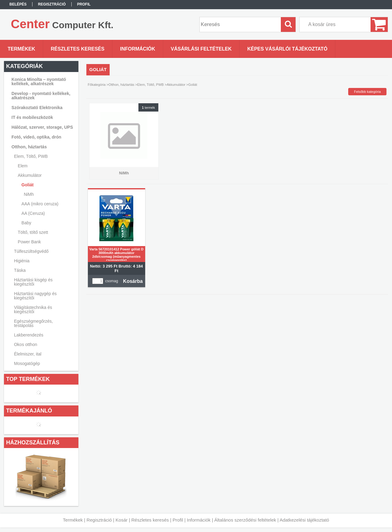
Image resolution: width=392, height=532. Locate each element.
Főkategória (97, 85)
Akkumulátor (176, 85)
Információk (199, 520)
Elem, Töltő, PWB (151, 85)
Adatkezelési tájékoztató (304, 520)
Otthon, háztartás (121, 85)
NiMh (29, 194)
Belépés (18, 4)
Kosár (121, 520)
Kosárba (133, 281)
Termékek (73, 520)
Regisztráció (99, 520)
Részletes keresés (150, 520)
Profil (178, 520)
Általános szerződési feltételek (245, 520)
